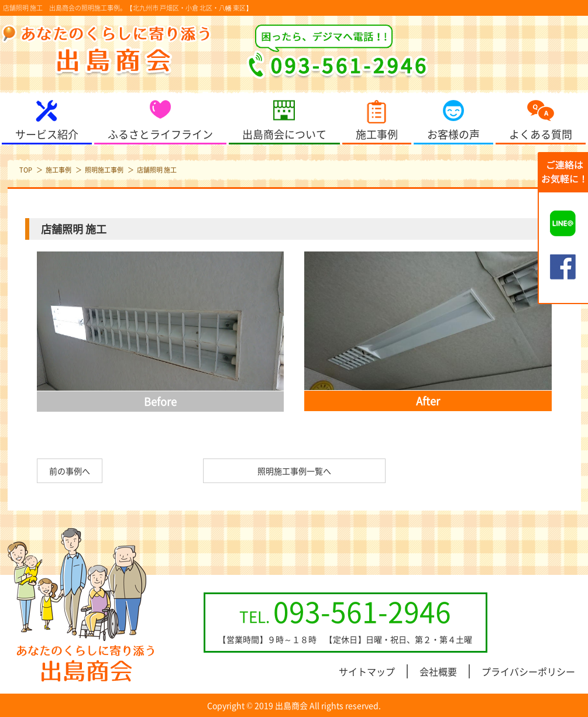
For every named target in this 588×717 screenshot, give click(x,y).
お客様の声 (453, 134)
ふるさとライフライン (160, 134)
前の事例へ (70, 471)
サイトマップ (367, 671)
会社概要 (438, 671)
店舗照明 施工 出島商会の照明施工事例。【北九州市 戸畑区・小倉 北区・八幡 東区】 (128, 8)
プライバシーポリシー (528, 671)
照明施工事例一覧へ (294, 471)
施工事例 (377, 134)
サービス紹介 (47, 134)
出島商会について (284, 134)
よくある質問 (541, 134)
